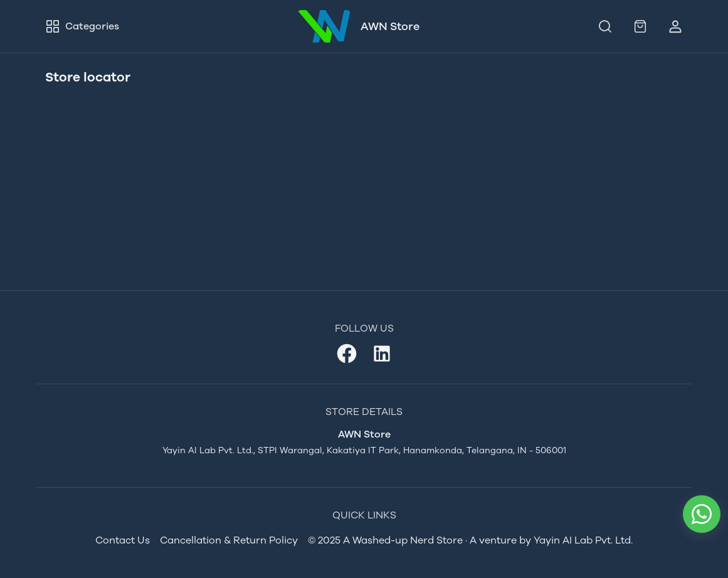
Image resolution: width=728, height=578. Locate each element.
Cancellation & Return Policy (229, 540)
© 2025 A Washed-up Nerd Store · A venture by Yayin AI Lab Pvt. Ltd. (470, 540)
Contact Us (123, 540)
